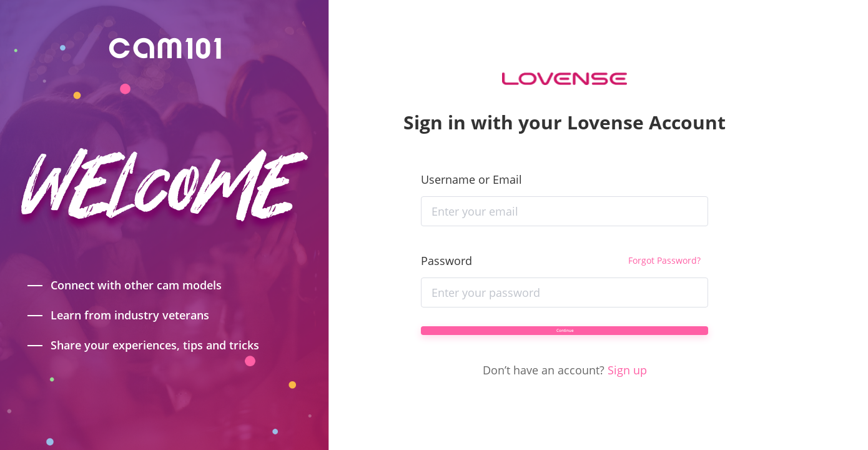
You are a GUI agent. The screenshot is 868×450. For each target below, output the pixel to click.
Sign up (627, 389)
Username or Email (471, 159)
